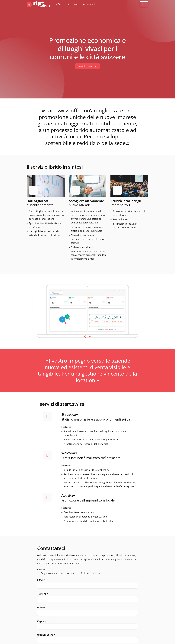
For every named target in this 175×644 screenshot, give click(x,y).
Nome (41, 607)
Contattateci (88, 4)
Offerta (60, 4)
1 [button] (85, 337)
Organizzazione (46, 635)
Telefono (43, 594)
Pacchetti (73, 4)
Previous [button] (32, 311)
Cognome (43, 621)
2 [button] (90, 337)
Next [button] (143, 311)
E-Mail (41, 580)
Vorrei (41, 570)
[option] (87, 311)
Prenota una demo (87, 66)
